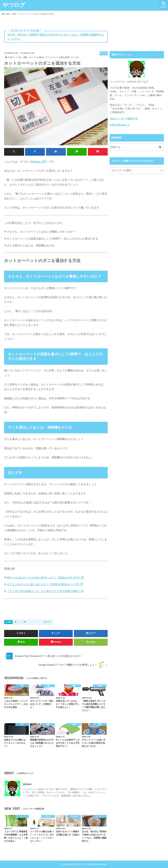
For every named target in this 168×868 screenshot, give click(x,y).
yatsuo (27, 784)
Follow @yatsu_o (119, 124)
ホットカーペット (34, 622)
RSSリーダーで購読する (124, 118)
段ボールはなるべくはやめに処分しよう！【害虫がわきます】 (44, 577)
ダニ (19, 622)
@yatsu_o (37, 161)
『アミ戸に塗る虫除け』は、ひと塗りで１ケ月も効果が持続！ (44, 591)
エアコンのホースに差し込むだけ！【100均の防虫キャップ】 (43, 584)
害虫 (49, 622)
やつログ (14, 5)
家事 (10, 622)
